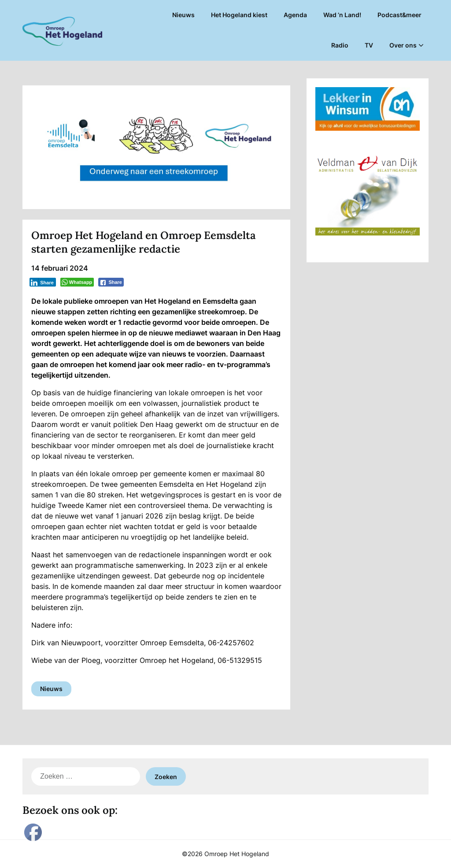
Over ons (403, 45)
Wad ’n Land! (342, 15)
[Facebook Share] (111, 282)
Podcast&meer (399, 15)
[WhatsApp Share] (77, 282)
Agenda (295, 15)
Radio (340, 45)
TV (369, 45)
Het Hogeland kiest (239, 15)
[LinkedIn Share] (43, 282)
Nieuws (183, 15)
